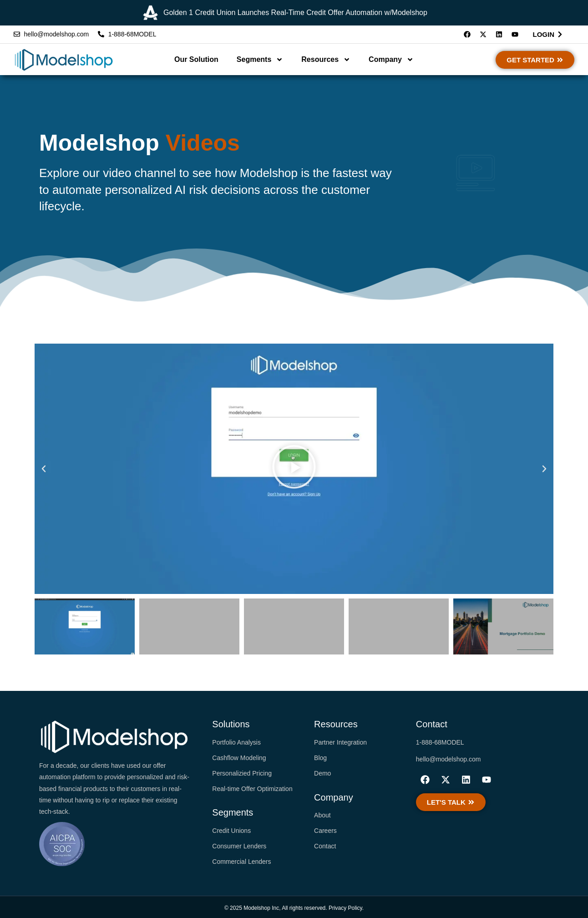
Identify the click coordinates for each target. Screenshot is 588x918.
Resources (326, 60)
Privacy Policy (345, 908)
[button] (44, 469)
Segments (260, 60)
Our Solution (196, 59)
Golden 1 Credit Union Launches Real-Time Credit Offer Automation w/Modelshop (295, 13)
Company (391, 60)
